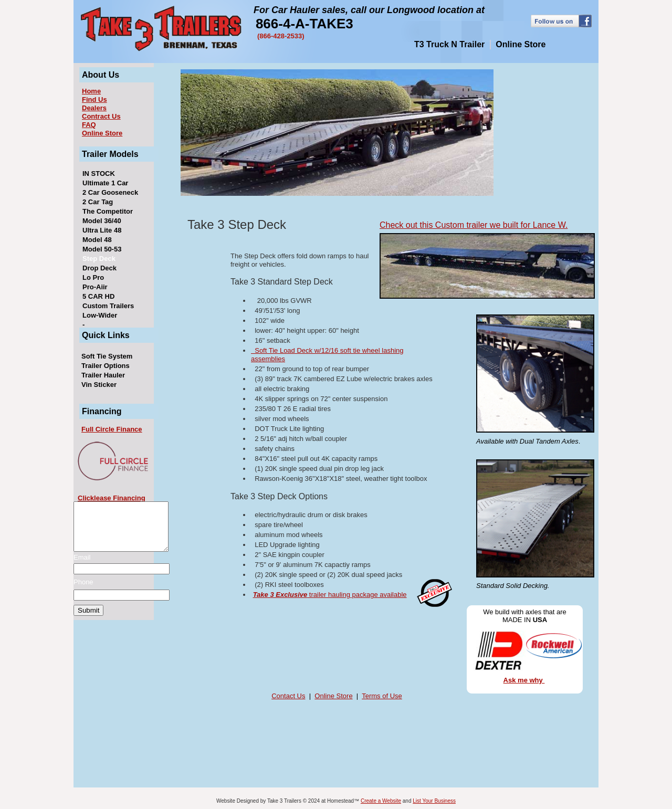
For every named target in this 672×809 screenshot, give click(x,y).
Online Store (102, 133)
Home (91, 91)
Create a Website (381, 801)
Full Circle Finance (112, 429)
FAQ (89, 125)
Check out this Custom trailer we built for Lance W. (474, 225)
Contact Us (288, 696)
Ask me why (524, 680)
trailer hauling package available (357, 595)
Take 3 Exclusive (280, 595)
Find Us (94, 99)
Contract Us (101, 116)
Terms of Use (382, 696)
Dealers (94, 108)
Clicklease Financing (112, 498)
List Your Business (434, 801)
